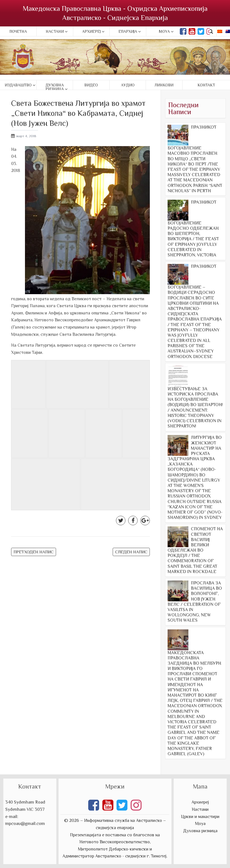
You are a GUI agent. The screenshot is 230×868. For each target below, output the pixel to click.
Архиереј (91, 31)
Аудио (128, 85)
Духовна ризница (55, 87)
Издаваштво (18, 85)
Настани (55, 31)
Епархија (128, 31)
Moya (164, 31)
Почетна (18, 31)
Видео (91, 85)
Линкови (164, 85)
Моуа (200, 824)
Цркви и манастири (200, 817)
